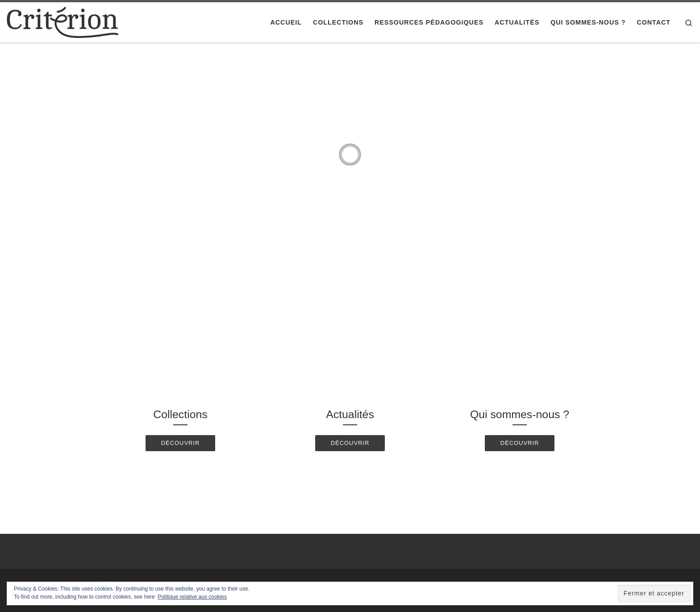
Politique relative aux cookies (192, 597)
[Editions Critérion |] (62, 21)
